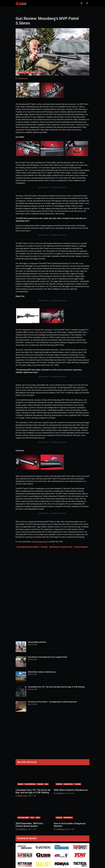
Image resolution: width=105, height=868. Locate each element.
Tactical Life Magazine (81, 549)
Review (33, 75)
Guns (27, 75)
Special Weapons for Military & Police (61, 549)
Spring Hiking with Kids (37, 644)
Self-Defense (68, 820)
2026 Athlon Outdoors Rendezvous (42, 674)
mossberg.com (41, 544)
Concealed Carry (30, 786)
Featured (21, 75)
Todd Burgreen (23, 81)
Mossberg (44, 549)
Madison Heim (22, 798)
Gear (46, 786)
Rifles (39, 75)
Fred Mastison (61, 795)
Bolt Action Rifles (23, 820)
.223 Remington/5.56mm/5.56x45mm (28, 549)
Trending (78, 786)
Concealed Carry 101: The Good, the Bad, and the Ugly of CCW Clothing (56, 689)
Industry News (68, 786)
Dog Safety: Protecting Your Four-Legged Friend (47, 659)
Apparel (21, 786)
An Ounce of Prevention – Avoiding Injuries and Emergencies (52, 704)
